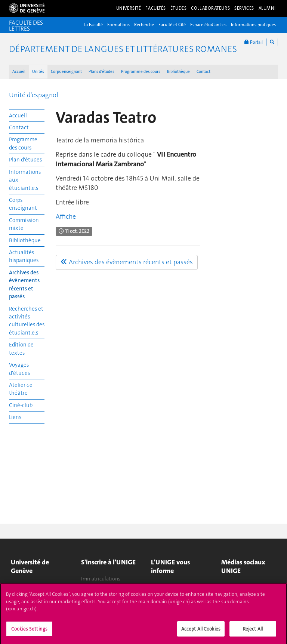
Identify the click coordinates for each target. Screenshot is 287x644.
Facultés (156, 8)
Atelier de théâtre (21, 389)
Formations (118, 25)
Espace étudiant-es (208, 25)
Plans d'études (101, 72)
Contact (203, 72)
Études (178, 8)
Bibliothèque (178, 72)
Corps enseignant (66, 72)
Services (244, 8)
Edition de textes (21, 349)
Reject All (253, 631)
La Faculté (93, 25)
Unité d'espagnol (34, 95)
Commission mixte (24, 224)
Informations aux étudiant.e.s (25, 180)
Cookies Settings (29, 631)
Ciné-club (21, 405)
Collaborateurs (210, 8)
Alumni (267, 8)
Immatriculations (101, 579)
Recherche (144, 25)
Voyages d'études (19, 369)
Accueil (19, 72)
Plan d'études (25, 160)
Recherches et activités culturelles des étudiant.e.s (27, 321)
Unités (38, 72)
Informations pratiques (253, 25)
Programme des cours (141, 72)
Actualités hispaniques (24, 256)
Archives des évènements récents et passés (24, 284)
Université (129, 8)
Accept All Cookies (201, 631)
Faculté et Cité (172, 25)
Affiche (66, 216)
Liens (15, 417)
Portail (254, 42)
